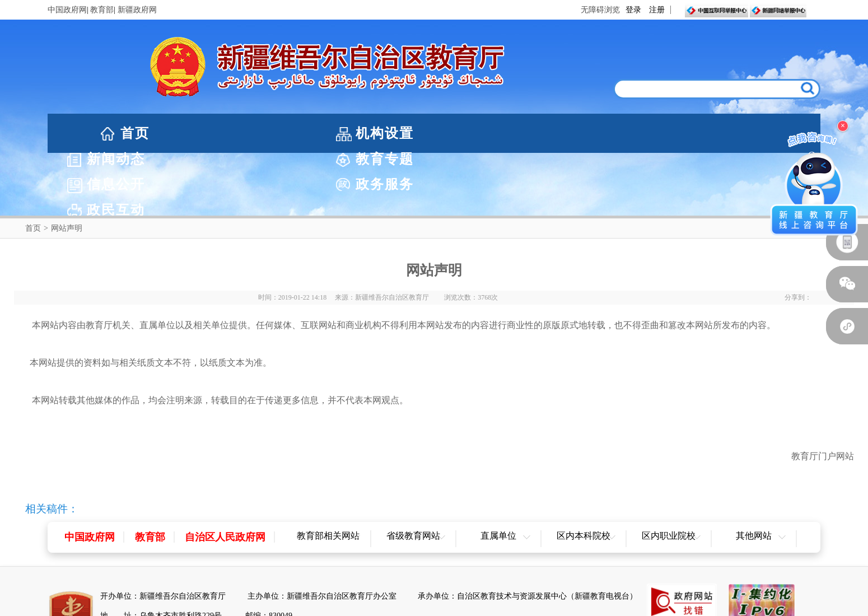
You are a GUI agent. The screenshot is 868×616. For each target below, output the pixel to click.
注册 (657, 10)
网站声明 (383, 606)
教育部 (102, 10)
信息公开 (555, 133)
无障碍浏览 (600, 10)
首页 (135, 133)
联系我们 (486, 606)
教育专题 (445, 133)
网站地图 (434, 606)
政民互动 (774, 133)
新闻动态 (335, 133)
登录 (633, 10)
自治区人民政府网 (225, 474)
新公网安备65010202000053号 (170, 573)
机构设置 (226, 133)
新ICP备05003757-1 (271, 573)
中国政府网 (67, 10)
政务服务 (665, 133)
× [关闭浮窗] (843, 126)
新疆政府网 (137, 10)
